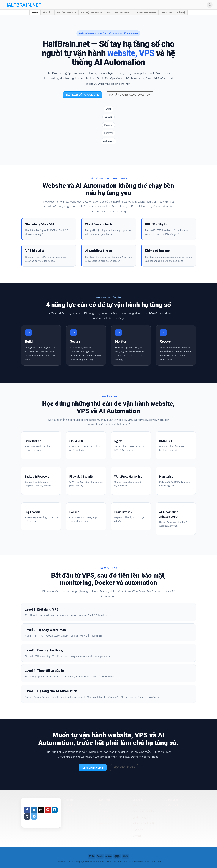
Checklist (167, 13)
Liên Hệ (181, 13)
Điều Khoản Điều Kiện (144, 811)
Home (35, 13)
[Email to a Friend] (41, 810)
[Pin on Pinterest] (48, 810)
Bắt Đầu (47, 13)
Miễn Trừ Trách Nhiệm (144, 823)
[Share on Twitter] (34, 810)
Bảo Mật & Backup (91, 13)
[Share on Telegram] (34, 816)
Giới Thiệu (138, 805)
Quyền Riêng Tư (141, 817)
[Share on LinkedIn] (55, 810)
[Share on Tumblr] (27, 816)
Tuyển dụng (139, 829)
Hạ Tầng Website (66, 13)
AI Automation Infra (118, 13)
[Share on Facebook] (27, 810)
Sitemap (137, 836)
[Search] (210, 5)
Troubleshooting (145, 13)
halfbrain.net (18, 5)
